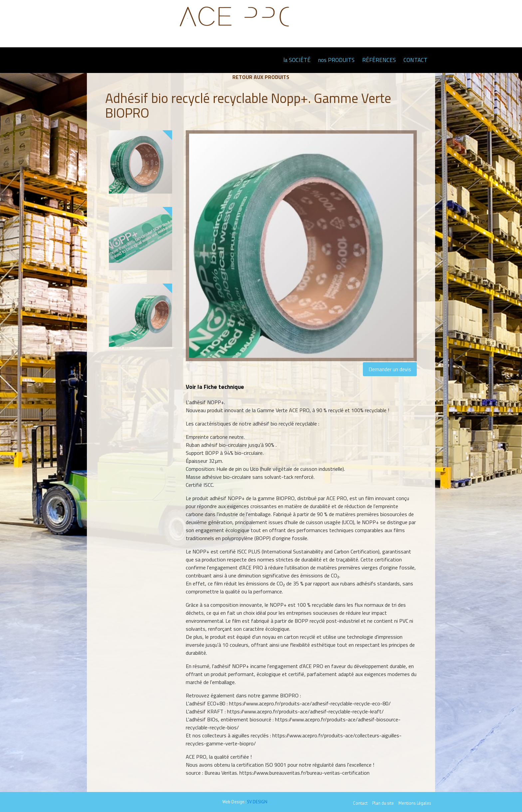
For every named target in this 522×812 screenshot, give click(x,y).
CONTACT (415, 60)
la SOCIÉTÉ (297, 60)
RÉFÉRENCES (379, 60)
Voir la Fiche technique (215, 387)
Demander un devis (390, 369)
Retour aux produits (261, 77)
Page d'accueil (271, 60)
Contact (360, 803)
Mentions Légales (415, 803)
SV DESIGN (257, 802)
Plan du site (383, 803)
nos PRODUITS (336, 60)
